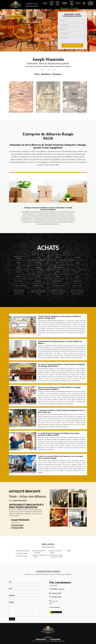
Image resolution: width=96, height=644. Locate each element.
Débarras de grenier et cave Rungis (40, 552)
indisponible (66, 8)
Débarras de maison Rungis (56, 552)
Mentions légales (58, 641)
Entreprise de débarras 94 (52, 4)
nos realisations (16, 17)
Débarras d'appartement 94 (65, 4)
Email (11, 589)
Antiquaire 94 (45, 4)
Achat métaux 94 (84, 4)
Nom (10, 582)
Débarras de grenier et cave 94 (72, 4)
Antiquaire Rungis (22, 556)
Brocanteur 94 (78, 4)
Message (11, 602)
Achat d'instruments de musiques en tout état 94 (91, 4)
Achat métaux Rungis (23, 551)
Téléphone (12, 595)
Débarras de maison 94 (58, 4)
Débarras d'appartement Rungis (41, 556)
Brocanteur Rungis (22, 553)
